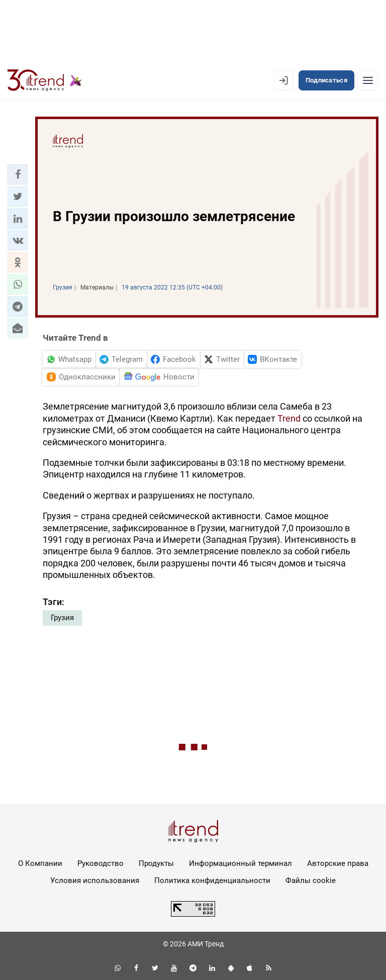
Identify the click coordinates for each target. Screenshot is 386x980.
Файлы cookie (311, 880)
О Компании (40, 863)
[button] (18, 174)
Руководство (101, 863)
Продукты (156, 863)
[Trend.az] (45, 80)
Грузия (62, 618)
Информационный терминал (240, 863)
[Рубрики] (368, 80)
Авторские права (338, 863)
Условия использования (95, 880)
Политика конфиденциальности (212, 880)
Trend (289, 418)
